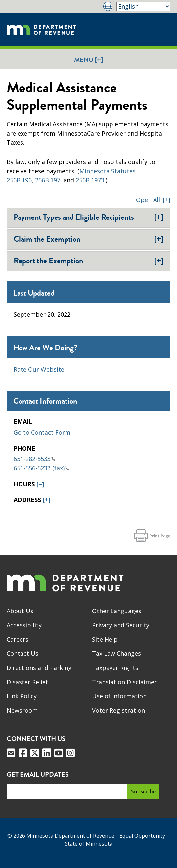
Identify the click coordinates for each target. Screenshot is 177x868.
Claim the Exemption (89, 239)
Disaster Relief (27, 682)
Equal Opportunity (142, 836)
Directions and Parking (39, 668)
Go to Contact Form (42, 432)
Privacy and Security (121, 625)
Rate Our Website (39, 369)
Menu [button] (89, 60)
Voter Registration (118, 710)
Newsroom (22, 710)
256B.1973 (90, 180)
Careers (18, 639)
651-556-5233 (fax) (41, 468)
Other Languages (117, 611)
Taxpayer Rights (115, 668)
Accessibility (24, 625)
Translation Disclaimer (124, 682)
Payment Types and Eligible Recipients (89, 217)
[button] (153, 200)
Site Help (105, 639)
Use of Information (119, 696)
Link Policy (22, 696)
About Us (20, 611)
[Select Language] (143, 6)
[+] (40, 484)
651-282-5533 (34, 459)
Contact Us (22, 653)
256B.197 (48, 180)
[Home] (41, 29)
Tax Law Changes (116, 653)
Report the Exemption (89, 261)
